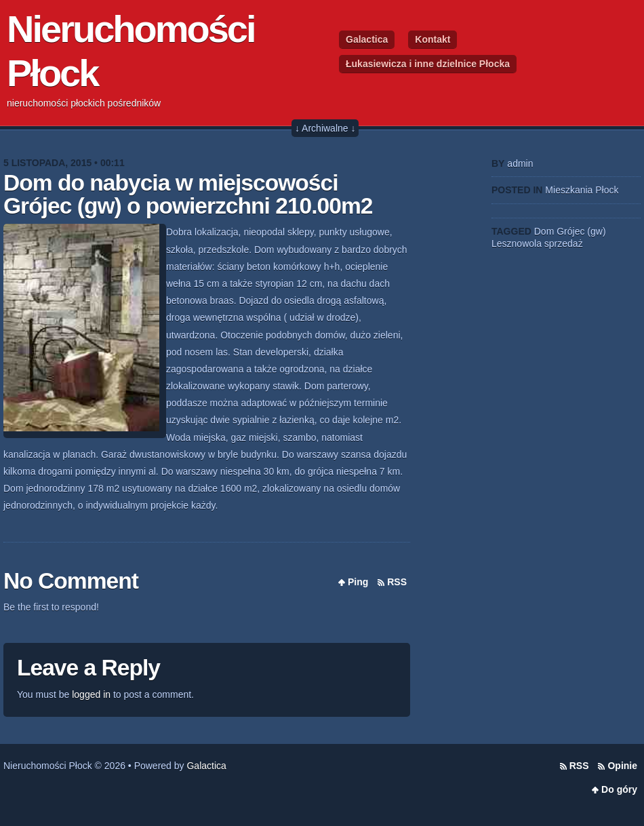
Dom (544, 231)
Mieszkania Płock (582, 190)
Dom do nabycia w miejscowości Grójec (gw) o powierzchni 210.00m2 (188, 194)
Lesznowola (517, 243)
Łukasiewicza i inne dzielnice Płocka (428, 64)
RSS (397, 582)
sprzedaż (564, 243)
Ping (358, 582)
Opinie (622, 766)
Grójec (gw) (581, 231)
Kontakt (432, 39)
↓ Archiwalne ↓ (325, 128)
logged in (91, 694)
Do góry (619, 789)
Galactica (367, 39)
